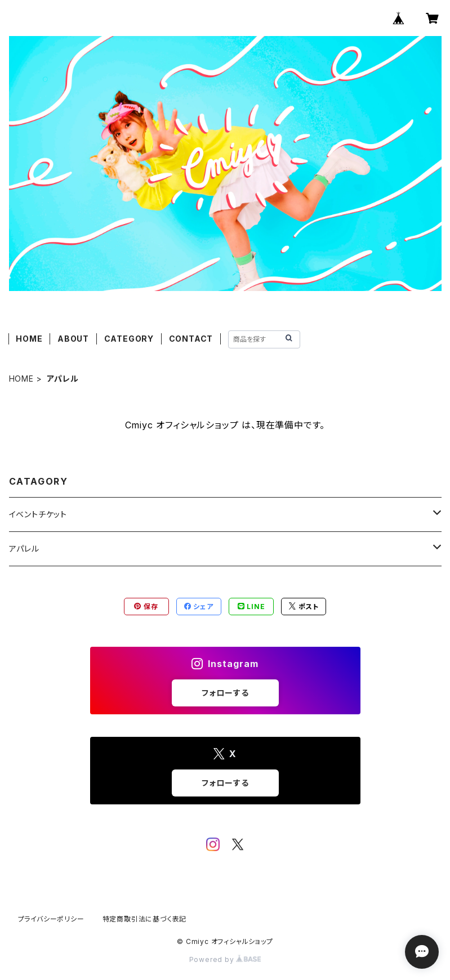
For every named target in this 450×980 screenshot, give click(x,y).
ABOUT (73, 339)
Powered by (225, 959)
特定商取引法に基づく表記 (145, 919)
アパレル (24, 549)
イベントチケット (38, 514)
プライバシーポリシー (51, 919)
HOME (29, 339)
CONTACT (191, 339)
